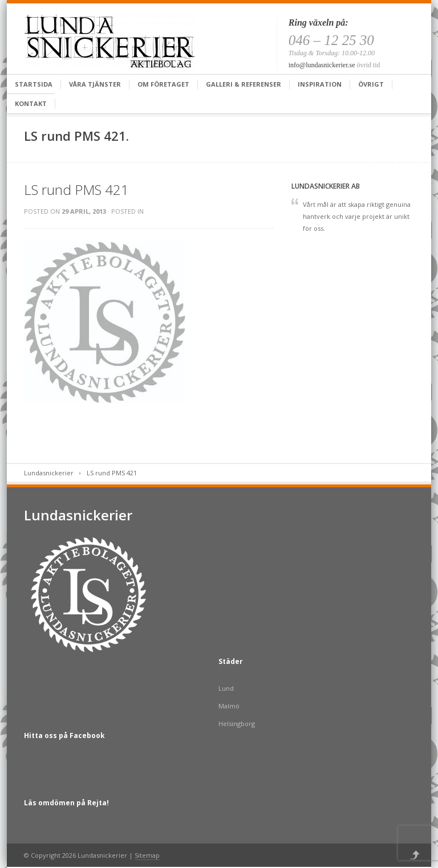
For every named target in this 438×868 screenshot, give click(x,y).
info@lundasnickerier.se (322, 65)
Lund (226, 688)
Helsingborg (237, 724)
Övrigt (371, 84)
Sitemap (147, 855)
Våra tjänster (95, 84)
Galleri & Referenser (244, 84)
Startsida (34, 84)
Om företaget (163, 84)
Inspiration (320, 84)
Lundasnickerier (49, 473)
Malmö (229, 706)
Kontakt (31, 103)
